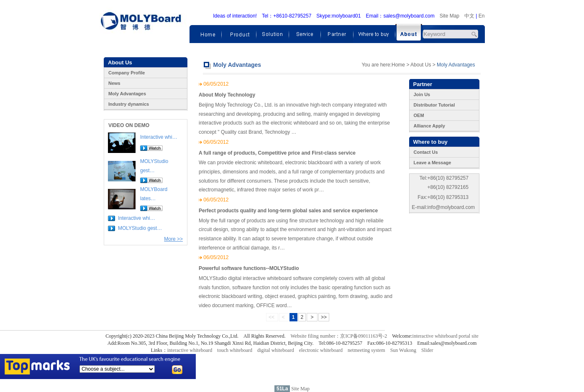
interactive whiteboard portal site (446, 336)
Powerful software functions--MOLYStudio (249, 268)
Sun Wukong (403, 350)
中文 (469, 16)
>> (324, 317)
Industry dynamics (129, 104)
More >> (173, 239)
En (482, 16)
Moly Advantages (127, 94)
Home (398, 65)
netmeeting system (366, 350)
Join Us (422, 94)
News (114, 83)
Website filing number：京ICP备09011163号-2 (339, 336)
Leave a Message (433, 163)
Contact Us (426, 152)
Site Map (450, 16)
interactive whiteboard (190, 350)
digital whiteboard (276, 350)
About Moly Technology (227, 95)
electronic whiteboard (321, 350)
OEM (419, 115)
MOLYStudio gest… (140, 228)
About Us (421, 65)
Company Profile (127, 73)
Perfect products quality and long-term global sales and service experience (288, 211)
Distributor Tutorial (434, 105)
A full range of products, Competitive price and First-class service (277, 153)
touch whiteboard (235, 350)
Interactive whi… (159, 137)
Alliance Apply (429, 126)
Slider (427, 350)
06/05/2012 (216, 84)
